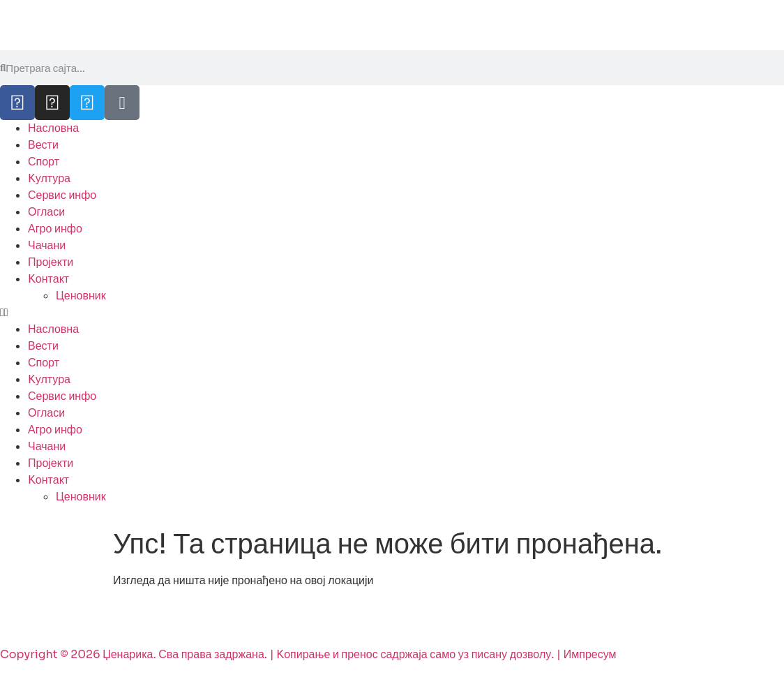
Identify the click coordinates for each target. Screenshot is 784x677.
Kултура (49, 178)
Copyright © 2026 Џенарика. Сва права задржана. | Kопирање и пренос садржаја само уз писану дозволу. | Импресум (308, 654)
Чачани (47, 245)
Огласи (46, 212)
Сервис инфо (62, 195)
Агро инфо (55, 229)
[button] (392, 313)
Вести (43, 145)
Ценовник (81, 296)
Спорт (44, 162)
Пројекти (51, 262)
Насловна (53, 128)
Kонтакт (48, 279)
